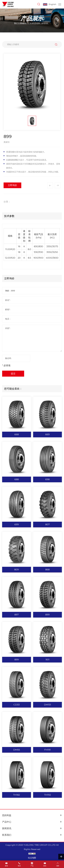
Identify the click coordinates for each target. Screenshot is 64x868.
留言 (45, 866)
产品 (32, 866)
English (52, 4)
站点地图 (32, 858)
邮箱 (6, 866)
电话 (19, 866)
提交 (13, 374)
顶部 (58, 866)
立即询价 (12, 185)
